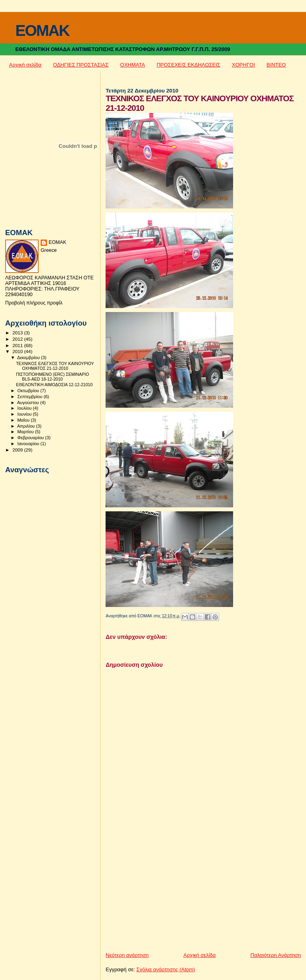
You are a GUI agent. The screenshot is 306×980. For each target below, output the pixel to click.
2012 (18, 339)
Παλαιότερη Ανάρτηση (276, 955)
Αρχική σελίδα (25, 65)
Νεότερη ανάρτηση (127, 955)
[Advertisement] (165, 896)
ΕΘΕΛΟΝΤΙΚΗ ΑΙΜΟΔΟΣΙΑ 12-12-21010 (54, 385)
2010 (18, 351)
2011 (18, 345)
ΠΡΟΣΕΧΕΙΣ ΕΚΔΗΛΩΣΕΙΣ (188, 65)
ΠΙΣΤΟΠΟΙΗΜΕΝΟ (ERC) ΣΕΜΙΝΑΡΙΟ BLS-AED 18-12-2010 (52, 377)
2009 (18, 450)
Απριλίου (26, 426)
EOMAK (42, 30)
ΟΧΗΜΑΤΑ (133, 65)
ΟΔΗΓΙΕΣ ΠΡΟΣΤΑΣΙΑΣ (81, 65)
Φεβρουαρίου (31, 438)
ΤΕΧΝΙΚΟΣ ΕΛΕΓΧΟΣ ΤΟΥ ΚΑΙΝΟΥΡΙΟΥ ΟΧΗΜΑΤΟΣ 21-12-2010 (55, 366)
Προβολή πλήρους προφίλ (34, 303)
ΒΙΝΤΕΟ (276, 65)
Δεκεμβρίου (29, 357)
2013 (18, 333)
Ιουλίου (25, 408)
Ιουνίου (25, 414)
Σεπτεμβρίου (31, 397)
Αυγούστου (29, 403)
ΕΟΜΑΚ (58, 242)
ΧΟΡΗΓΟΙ (243, 65)
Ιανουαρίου (29, 444)
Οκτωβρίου (29, 391)
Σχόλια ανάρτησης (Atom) (166, 969)
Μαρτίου (26, 432)
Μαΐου (24, 420)
